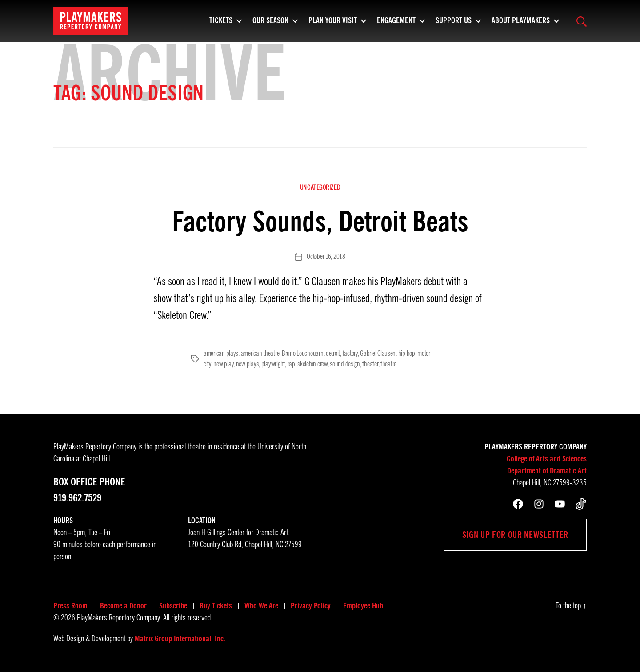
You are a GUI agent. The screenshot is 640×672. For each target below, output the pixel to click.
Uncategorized (320, 187)
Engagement (396, 24)
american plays (221, 354)
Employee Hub (363, 606)
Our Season (270, 24)
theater (370, 364)
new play (223, 364)
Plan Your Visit (333, 24)
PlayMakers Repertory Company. (119, 618)
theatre (388, 364)
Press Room (70, 606)
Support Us (454, 24)
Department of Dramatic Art (547, 471)
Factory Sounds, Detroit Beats (320, 221)
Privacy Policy (311, 606)
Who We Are (261, 606)
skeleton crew (312, 364)
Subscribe (173, 606)
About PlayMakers (521, 24)
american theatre (260, 354)
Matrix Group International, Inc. (180, 639)
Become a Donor (123, 606)
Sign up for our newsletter (515, 535)
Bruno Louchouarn (303, 354)
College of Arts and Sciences (547, 459)
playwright (273, 364)
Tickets (221, 24)
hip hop (407, 354)
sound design (345, 364)
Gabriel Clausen (378, 354)
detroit (333, 354)
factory (350, 354)
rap (291, 364)
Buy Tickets (216, 606)
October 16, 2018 (326, 257)
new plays (248, 364)
